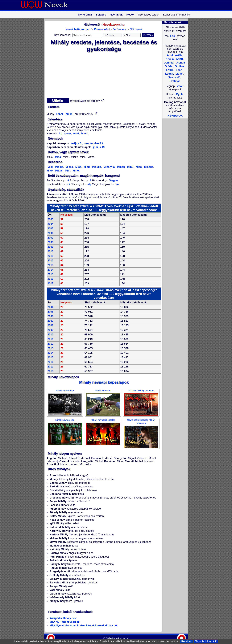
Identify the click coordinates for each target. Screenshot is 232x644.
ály (89, 184)
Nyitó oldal (85, 15)
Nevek (130, 15)
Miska (69, 167)
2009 (50, 247)
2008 (50, 242)
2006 (50, 233)
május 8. (77, 143)
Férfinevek (119, 29)
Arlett (179, 59)
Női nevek (136, 29)
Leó (172, 36)
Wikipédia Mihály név (63, 618)
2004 (50, 224)
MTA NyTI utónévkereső (65, 622)
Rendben (187, 641)
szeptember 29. (94, 143)
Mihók (121, 167)
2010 (50, 251)
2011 (50, 256)
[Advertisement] (102, 75)
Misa (58, 157)
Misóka (148, 167)
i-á (117, 184)
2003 (50, 219)
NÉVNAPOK (175, 116)
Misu (86, 167)
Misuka (96, 167)
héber (59, 114)
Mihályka (109, 167)
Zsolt (180, 86)
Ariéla (178, 55)
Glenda (180, 63)
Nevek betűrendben (78, 29)
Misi (50, 167)
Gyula (180, 94)
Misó (138, 167)
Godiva (179, 66)
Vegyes (114, 180)
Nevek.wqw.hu (120, 638)
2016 (50, 279)
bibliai (69, 114)
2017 (50, 283)
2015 (50, 274)
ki (60, 134)
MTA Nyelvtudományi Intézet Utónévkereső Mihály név (84, 626)
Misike (59, 167)
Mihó (75, 171)
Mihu (130, 167)
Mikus (58, 171)
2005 (50, 229)
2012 (50, 261)
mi (68, 184)
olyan (67, 134)
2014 (50, 270)
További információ (206, 641)
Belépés (101, 15)
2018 (50, 371)
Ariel (170, 55)
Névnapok (116, 15)
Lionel (179, 74)
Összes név (101, 29)
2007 (50, 238)
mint (76, 134)
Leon (179, 70)
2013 (50, 265)
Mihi (67, 171)
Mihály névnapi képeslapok (104, 382)
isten (84, 134)
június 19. (99, 147)
